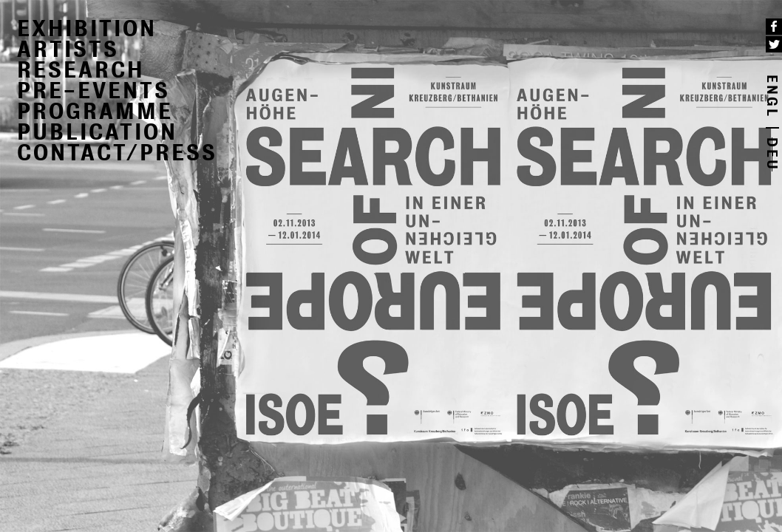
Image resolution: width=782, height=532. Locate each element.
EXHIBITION (87, 28)
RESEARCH (81, 70)
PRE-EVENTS (93, 91)
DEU (772, 154)
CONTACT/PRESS (117, 153)
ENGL (772, 96)
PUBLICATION (97, 132)
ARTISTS (68, 49)
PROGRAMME (95, 111)
